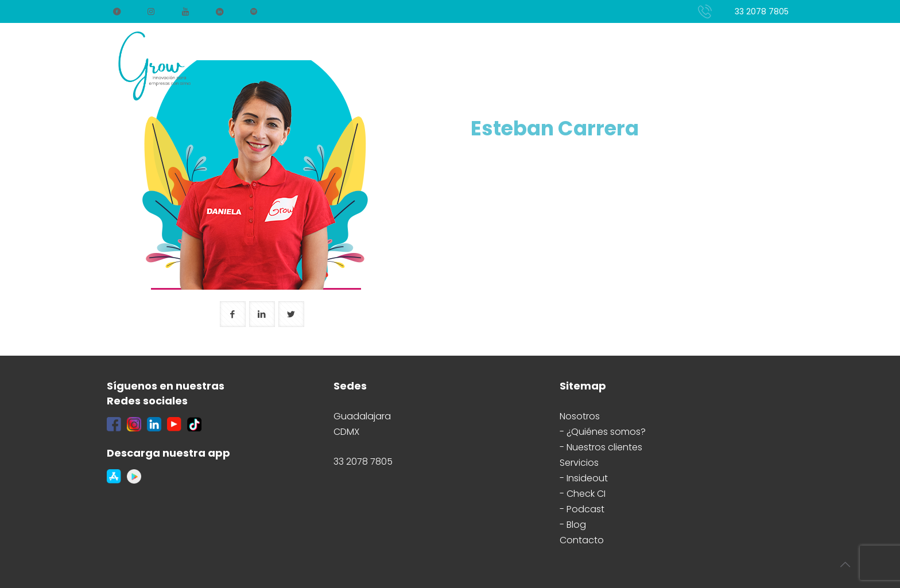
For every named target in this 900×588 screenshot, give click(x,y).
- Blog (573, 525)
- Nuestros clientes (601, 447)
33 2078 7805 (762, 11)
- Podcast (582, 509)
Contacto (582, 540)
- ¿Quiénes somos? (603, 432)
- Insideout (584, 478)
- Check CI (583, 494)
